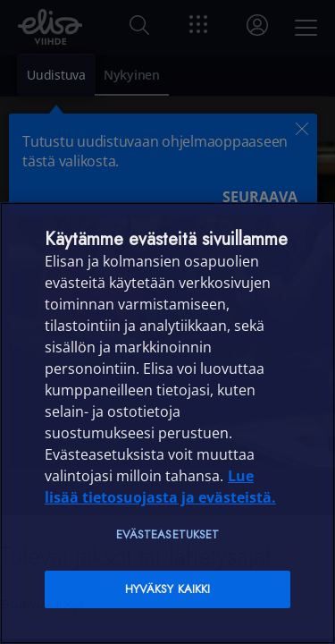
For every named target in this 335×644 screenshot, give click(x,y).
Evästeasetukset (168, 534)
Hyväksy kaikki (168, 589)
